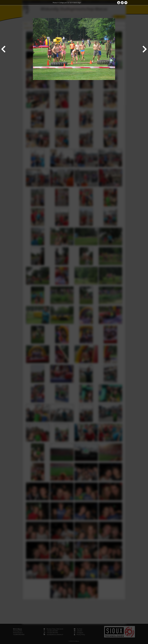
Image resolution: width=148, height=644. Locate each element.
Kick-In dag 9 (77, 3)
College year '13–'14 (65, 3)
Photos (55, 3)
